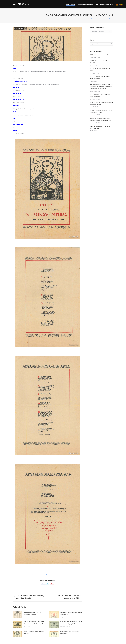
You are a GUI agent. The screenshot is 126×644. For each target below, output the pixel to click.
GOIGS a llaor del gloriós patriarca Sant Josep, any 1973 (71, 613)
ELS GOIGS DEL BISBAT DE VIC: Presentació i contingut (32, 613)
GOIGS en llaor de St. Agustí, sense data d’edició (70, 632)
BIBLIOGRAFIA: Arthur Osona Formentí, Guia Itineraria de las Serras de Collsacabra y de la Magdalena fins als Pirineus (102, 87)
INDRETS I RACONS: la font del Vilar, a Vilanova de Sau (100, 127)
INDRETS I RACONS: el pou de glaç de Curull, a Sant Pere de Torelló (102, 103)
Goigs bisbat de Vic (19, 29)
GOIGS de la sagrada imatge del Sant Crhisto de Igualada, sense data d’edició (101, 119)
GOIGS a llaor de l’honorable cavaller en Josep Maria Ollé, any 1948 (71, 623)
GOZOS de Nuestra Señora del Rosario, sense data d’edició (100, 96)
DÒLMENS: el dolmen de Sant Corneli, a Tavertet (100, 62)
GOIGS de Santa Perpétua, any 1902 (100, 55)
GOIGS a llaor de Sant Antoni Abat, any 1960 (100, 70)
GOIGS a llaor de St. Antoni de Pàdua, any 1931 (34, 632)
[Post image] (17, 615)
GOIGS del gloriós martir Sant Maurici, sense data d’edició (100, 78)
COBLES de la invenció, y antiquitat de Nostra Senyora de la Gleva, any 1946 (34, 623)
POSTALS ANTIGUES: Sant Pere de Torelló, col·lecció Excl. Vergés (101, 111)
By (50, 574)
